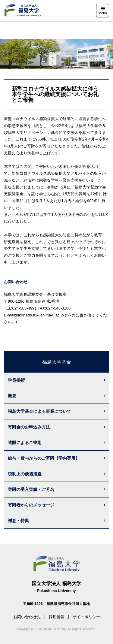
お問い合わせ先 (27, 617)
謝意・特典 (18, 521)
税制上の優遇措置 (25, 474)
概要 (12, 396)
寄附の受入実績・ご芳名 (31, 489)
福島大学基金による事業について (39, 411)
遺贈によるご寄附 (25, 443)
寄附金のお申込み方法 (29, 427)
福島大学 (22, 10)
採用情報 (57, 617)
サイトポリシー (86, 617)
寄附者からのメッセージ (31, 505)
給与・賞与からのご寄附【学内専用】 (44, 458)
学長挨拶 (16, 380)
